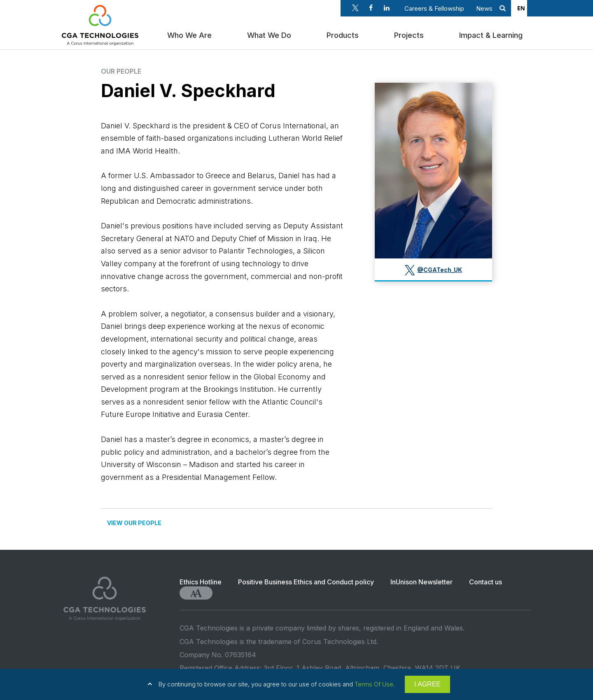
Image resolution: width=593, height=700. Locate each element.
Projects (411, 34)
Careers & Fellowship (434, 8)
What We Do (271, 34)
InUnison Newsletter (421, 582)
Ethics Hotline (201, 582)
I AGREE (427, 684)
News (484, 8)
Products (344, 34)
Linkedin (387, 8)
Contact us (486, 582)
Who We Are (191, 34)
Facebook (371, 8)
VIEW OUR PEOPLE (134, 523)
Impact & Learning (493, 34)
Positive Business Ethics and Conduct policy (306, 582)
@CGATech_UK (440, 270)
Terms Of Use (374, 684)
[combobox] (521, 8)
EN (521, 8)
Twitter (355, 8)
